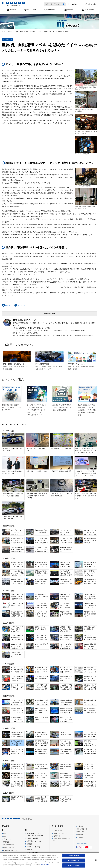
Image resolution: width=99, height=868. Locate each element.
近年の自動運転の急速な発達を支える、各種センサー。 (86, 199)
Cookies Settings (74, 855)
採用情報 (80, 835)
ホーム (3, 32)
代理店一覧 (57, 836)
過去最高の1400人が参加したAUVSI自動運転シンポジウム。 (86, 124)
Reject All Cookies (74, 860)
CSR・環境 (81, 832)
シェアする (20, 305)
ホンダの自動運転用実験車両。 (86, 177)
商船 (5, 833)
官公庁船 (6, 842)
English (74, 4)
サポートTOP (58, 830)
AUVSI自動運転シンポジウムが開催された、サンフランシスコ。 (86, 79)
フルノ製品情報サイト (18, 819)
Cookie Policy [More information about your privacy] (45, 865)
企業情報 (70, 10)
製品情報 (13, 10)
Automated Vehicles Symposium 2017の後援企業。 (86, 102)
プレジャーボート (9, 839)
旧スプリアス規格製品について (62, 840)
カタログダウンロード (60, 833)
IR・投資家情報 (82, 829)
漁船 (5, 836)
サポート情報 (51, 10)
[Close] (96, 860)
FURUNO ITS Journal (12, 32)
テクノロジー (32, 10)
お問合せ (80, 838)
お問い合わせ (89, 10)
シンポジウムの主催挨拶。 (86, 145)
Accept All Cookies (74, 866)
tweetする (7, 305)
